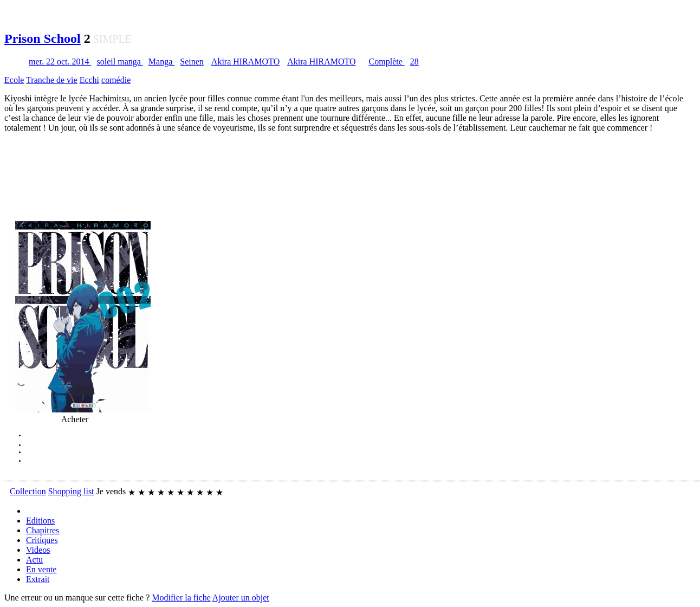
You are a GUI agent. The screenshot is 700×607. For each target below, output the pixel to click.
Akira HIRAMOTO (245, 62)
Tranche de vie (52, 80)
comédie (116, 80)
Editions (40, 521)
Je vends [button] (111, 491)
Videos (38, 550)
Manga (161, 62)
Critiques (42, 540)
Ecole (14, 80)
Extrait (38, 579)
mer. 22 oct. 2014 (60, 62)
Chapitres (43, 530)
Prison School (43, 38)
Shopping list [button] (71, 491)
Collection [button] (28, 491)
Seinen (192, 62)
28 (414, 62)
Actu (34, 560)
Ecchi (89, 80)
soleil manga (120, 62)
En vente (41, 569)
